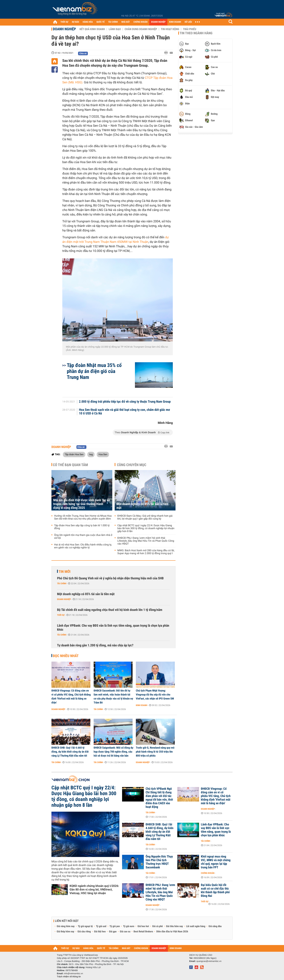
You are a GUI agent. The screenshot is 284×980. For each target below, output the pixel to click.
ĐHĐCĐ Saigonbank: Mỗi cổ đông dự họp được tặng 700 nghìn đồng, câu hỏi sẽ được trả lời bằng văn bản (113, 752)
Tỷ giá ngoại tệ (85, 926)
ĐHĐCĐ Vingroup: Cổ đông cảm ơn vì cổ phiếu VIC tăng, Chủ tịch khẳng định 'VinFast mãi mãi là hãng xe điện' (71, 697)
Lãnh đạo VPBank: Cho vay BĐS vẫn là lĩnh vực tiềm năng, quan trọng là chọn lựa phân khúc (113, 628)
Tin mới (64, 572)
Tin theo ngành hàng (196, 33)
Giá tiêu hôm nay (175, 926)
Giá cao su (125, 932)
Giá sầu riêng (84, 932)
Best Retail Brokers (143, 932)
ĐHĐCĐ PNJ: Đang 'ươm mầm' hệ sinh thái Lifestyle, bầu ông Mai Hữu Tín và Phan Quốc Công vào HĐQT (146, 541)
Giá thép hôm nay (65, 932)
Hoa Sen (103, 454)
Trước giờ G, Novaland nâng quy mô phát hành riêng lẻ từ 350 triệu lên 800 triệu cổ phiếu (155, 752)
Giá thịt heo (100, 932)
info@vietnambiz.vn (73, 973)
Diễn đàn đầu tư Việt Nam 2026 (172, 932)
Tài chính (62, 584)
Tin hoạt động (170, 29)
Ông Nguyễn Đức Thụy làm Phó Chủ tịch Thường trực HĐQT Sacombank (159, 862)
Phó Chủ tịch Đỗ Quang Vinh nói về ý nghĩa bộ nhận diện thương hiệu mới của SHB (110, 578)
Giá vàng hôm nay (66, 926)
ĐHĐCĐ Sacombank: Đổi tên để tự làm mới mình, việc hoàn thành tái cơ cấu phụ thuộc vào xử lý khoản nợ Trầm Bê (113, 697)
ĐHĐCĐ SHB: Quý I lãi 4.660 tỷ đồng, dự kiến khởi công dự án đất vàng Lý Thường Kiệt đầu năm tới (70, 752)
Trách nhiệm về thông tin (69, 977)
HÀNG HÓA (88, 22)
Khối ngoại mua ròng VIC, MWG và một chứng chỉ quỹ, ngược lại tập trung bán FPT (216, 862)
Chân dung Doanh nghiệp (141, 29)
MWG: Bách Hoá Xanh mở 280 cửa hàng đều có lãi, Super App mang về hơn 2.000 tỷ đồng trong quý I (146, 552)
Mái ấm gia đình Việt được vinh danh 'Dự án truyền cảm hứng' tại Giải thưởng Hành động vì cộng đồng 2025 (82, 504)
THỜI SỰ (64, 22)
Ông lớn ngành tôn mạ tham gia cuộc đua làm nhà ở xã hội (83, 537)
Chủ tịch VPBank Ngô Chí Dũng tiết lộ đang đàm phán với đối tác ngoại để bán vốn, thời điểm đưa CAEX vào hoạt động (159, 798)
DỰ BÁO (76, 22)
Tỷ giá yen (115, 926)
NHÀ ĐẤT (126, 22)
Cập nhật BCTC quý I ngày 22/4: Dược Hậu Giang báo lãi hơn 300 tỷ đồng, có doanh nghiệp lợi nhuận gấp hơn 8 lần (146, 528)
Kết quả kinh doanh (92, 29)
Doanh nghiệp (64, 29)
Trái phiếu (190, 29)
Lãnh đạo (115, 29)
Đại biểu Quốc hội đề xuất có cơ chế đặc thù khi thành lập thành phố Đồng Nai (215, 890)
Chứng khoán (208, 873)
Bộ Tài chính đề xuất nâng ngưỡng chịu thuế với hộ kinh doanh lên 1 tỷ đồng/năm (110, 610)
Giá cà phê (157, 926)
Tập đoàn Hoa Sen (74, 454)
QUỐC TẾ (100, 22)
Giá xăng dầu (215, 926)
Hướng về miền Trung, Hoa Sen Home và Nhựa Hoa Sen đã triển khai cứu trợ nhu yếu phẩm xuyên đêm (83, 517)
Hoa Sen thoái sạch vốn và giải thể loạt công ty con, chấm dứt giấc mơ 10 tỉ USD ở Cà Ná (125, 412)
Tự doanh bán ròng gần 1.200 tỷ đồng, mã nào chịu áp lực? (95, 645)
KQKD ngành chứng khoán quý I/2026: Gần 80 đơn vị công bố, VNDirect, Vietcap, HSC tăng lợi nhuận (94, 889)
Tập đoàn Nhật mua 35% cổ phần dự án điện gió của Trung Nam (94, 371)
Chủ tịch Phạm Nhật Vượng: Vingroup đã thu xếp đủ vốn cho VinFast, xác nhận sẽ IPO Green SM (155, 695)
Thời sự (61, 615)
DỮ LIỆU (188, 22)
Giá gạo (113, 932)
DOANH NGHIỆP (158, 22)
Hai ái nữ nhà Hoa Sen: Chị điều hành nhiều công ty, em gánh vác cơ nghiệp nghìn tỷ (83, 546)
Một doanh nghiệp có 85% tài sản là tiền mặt (142, 506)
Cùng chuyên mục (132, 465)
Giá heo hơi (143, 926)
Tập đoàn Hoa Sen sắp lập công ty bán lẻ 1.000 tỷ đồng (82, 527)
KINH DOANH (175, 22)
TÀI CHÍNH (113, 22)
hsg (91, 454)
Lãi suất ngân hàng (196, 926)
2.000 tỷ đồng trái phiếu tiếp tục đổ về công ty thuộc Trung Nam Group (125, 402)
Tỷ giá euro (129, 926)
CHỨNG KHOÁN (141, 22)
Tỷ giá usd (101, 926)
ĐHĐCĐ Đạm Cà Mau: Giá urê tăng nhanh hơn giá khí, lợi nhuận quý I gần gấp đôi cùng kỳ (145, 517)
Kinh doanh (142, 705)
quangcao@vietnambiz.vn (209, 961)
